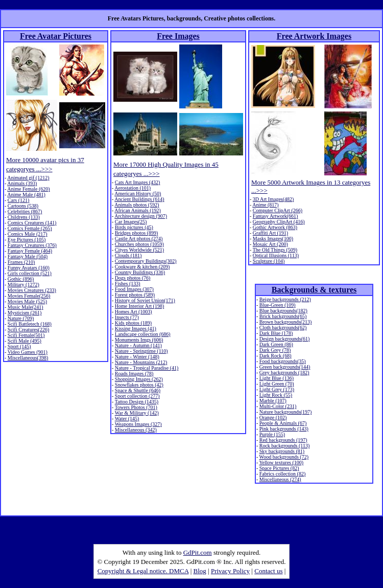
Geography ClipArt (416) (279, 222)
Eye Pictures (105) (27, 240)
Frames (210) (21, 262)
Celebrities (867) (25, 211)
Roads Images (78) (134, 374)
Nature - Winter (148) (137, 357)
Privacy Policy (230, 571)
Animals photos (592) (137, 205)
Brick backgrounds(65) (283, 316)
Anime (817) (265, 205)
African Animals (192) (138, 210)
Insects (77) (127, 317)
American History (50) (138, 194)
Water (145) (127, 419)
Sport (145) (19, 346)
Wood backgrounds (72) (284, 457)
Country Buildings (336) (140, 272)
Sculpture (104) (269, 261)
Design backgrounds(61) (285, 339)
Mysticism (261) (25, 313)
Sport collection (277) (137, 396)
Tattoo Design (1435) (137, 402)
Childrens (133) (24, 217)
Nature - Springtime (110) (141, 351)
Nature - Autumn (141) (138, 345)
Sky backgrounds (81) (282, 451)
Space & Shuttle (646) (138, 390)
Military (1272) (23, 285)
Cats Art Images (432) (138, 182)
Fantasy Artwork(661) (276, 216)
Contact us (268, 571)
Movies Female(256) (29, 296)
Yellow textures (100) (281, 462)
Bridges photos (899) (136, 233)
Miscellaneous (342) (136, 430)
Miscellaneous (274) (280, 479)
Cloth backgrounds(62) (283, 327)
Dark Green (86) (276, 344)
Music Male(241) (26, 307)
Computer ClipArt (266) (278, 210)
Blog (200, 571)
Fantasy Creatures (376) (32, 245)
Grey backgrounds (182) (284, 372)
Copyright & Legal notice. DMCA (143, 571)
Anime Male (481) (26, 195)
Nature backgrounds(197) (285, 412)
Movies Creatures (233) (32, 290)
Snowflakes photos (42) (139, 385)
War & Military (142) (137, 413)
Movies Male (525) (27, 301)
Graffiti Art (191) (270, 233)
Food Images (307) (134, 289)
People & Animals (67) (283, 423)
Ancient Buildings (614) (139, 199)
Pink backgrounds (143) (284, 429)
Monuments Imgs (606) (139, 340)
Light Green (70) (277, 384)
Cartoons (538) (23, 206)
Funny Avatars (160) (29, 268)
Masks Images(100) (273, 239)
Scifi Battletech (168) (30, 324)
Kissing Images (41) (136, 329)
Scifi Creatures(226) (28, 330)
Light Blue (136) (277, 378)
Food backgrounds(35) (283, 361)
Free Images (178, 36)
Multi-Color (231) (278, 406)
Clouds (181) (128, 255)
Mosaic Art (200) (270, 244)
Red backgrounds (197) (283, 440)
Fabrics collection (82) (283, 474)
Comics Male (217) (28, 234)
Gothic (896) (21, 279)
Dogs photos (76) (133, 278)
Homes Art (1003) (134, 312)
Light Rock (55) (276, 395)
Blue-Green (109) (278, 305)
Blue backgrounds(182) (283, 311)
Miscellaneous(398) (28, 358)
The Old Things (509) (275, 250)
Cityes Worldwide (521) (139, 250)
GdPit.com (198, 552)
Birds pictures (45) (134, 227)
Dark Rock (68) (276, 356)
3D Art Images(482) (273, 199)
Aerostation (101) (133, 188)
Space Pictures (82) (279, 468)
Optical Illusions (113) (276, 255)
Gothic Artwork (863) (275, 227)
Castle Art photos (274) (139, 239)
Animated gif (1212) (28, 178)
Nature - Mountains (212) (141, 362)
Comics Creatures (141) (32, 223)
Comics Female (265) (30, 228)
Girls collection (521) (30, 273)
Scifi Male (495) (25, 341)
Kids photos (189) (133, 323)
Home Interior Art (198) (139, 306)
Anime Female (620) (28, 189)
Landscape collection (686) (143, 334)
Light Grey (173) (277, 389)
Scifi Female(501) (26, 335)
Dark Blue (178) (276, 333)
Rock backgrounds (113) (285, 446)
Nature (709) (21, 318)
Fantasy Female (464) (30, 251)
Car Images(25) (131, 222)
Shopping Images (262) (139, 379)
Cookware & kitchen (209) (142, 267)
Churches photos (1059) (139, 244)
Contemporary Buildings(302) (146, 261)
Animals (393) (22, 183)
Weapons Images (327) (138, 424)
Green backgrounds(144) (285, 367)
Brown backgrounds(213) (285, 322)
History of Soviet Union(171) (145, 300)
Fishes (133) (128, 284)
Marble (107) (273, 401)
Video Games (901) (28, 352)
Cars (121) (19, 200)
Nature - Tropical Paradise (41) (147, 368)
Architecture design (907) (141, 216)
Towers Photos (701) (136, 407)
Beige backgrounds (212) (285, 299)
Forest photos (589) (135, 295)
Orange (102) (273, 417)
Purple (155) (272, 434)
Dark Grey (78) (275, 350)
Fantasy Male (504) (28, 256)
